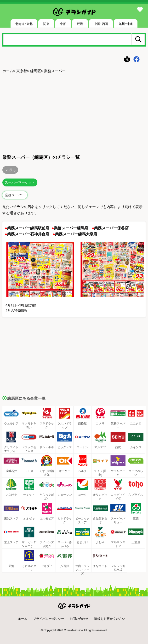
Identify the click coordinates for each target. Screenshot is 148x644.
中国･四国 (101, 24)
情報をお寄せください (110, 619)
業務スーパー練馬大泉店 (76, 234)
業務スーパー (15, 195)
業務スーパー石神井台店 (28, 234)
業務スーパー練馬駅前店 (28, 228)
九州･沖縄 (126, 24)
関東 (46, 24)
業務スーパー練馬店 (71, 228)
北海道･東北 (24, 24)
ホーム (8, 71)
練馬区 (36, 71)
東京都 (22, 71)
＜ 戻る (10, 170)
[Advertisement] (74, 113)
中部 (63, 24)
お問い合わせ (79, 619)
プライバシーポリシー (49, 619)
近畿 (80, 24)
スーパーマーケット (20, 182)
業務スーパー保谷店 (111, 228)
